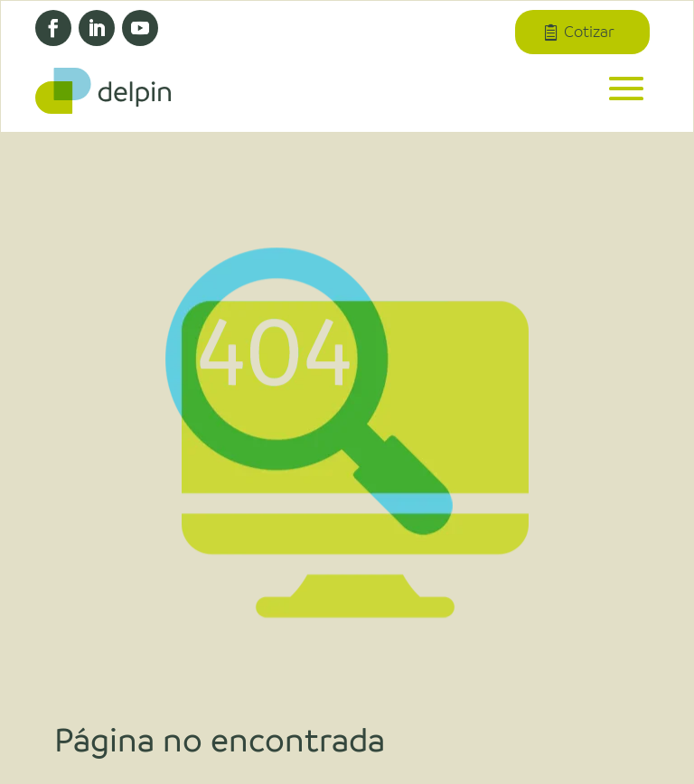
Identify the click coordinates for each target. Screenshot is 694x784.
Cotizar (588, 33)
